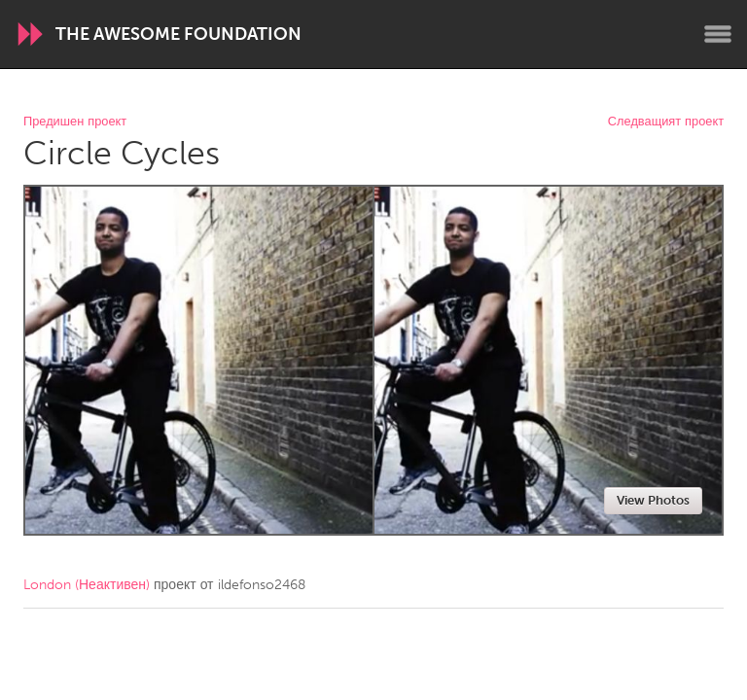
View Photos (653, 500)
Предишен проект (75, 122)
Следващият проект (666, 122)
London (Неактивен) (87, 585)
